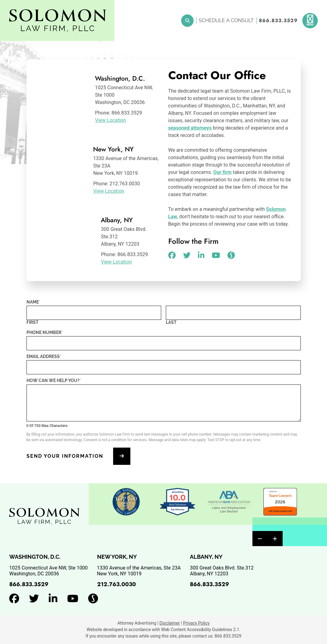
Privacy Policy (196, 623)
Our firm (222, 172)
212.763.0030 (116, 584)
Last (171, 322)
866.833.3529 (278, 20)
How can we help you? (54, 380)
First (33, 322)
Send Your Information (65, 456)
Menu (310, 25)
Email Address (44, 356)
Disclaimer (170, 623)
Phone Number (45, 332)
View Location (110, 120)
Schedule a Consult (226, 20)
